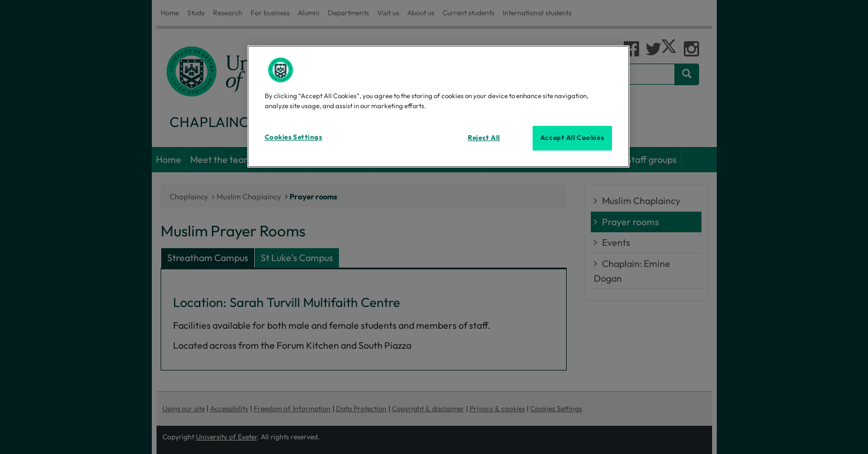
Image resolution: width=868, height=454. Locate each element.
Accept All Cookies (572, 138)
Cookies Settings (294, 137)
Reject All (484, 138)
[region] (438, 106)
